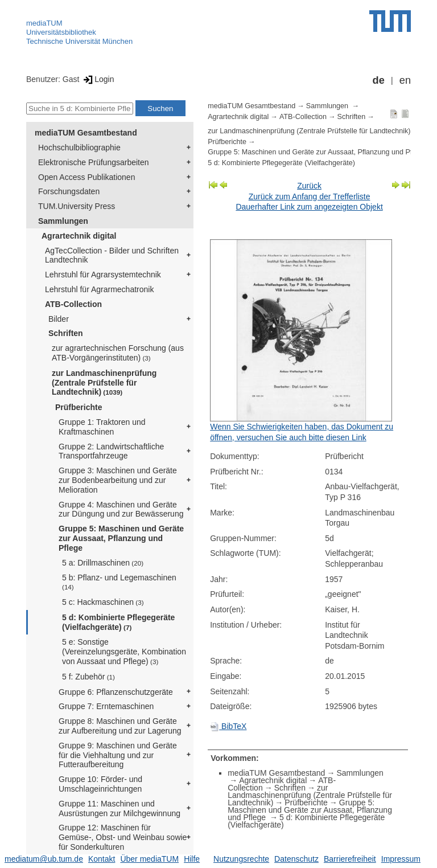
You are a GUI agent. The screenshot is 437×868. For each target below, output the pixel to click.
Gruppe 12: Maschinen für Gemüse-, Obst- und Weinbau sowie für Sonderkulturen (123, 837)
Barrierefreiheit (350, 859)
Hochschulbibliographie (79, 148)
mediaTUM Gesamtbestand (86, 133)
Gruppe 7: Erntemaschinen (106, 706)
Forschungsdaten (69, 191)
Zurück (309, 186)
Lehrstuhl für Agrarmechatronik (99, 289)
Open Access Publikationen (86, 177)
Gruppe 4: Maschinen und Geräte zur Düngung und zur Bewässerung (121, 509)
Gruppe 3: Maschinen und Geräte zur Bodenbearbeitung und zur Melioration (118, 480)
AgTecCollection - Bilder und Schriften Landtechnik (112, 255)
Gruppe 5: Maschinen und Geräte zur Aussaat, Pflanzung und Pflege (121, 538)
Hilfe (192, 859)
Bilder (59, 319)
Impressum (401, 859)
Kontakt (102, 859)
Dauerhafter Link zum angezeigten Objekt (309, 207)
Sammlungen (63, 221)
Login (98, 79)
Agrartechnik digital (79, 236)
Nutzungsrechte (241, 859)
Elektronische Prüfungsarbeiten (94, 162)
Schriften (66, 333)
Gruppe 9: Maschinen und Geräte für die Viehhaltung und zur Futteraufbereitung (118, 755)
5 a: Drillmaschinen (103, 563)
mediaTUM (44, 23)
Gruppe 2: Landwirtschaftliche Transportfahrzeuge (111, 451)
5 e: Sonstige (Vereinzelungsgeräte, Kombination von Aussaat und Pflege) (124, 652)
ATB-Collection (73, 304)
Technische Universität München (79, 41)
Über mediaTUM (149, 859)
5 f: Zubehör (88, 677)
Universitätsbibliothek (61, 32)
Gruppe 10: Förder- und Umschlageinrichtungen (100, 784)
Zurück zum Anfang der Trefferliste (310, 196)
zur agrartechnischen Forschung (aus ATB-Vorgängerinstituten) (118, 353)
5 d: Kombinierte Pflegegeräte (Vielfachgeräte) (118, 622)
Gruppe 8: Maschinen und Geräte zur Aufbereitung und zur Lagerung (120, 726)
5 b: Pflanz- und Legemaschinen (119, 582)
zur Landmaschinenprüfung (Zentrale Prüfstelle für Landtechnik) (104, 383)
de (379, 80)
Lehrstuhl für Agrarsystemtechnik (103, 275)
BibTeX (228, 726)
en (405, 80)
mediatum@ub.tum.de (44, 859)
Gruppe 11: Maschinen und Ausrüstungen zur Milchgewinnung (119, 808)
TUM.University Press (77, 206)
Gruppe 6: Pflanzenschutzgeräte (116, 692)
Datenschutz (296, 859)
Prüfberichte (79, 407)
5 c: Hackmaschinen (103, 602)
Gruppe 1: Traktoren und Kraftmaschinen (102, 427)
